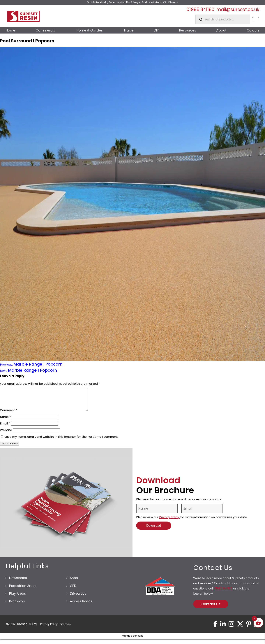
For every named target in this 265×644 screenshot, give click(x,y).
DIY (156, 30)
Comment (9, 415)
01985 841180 (200, 9)
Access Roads (81, 606)
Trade (128, 30)
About (221, 30)
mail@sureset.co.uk (238, 9)
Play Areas (17, 598)
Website (6, 435)
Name (5, 421)
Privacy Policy (169, 522)
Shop (74, 582)
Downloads (18, 582)
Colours (253, 30)
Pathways (17, 606)
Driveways (78, 598)
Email (5, 428)
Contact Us (211, 608)
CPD (73, 590)
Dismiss (173, 2)
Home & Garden (90, 30)
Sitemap (65, 629)
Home (10, 30)
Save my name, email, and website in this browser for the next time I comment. (61, 441)
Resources (188, 30)
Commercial (46, 30)
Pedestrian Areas (23, 590)
